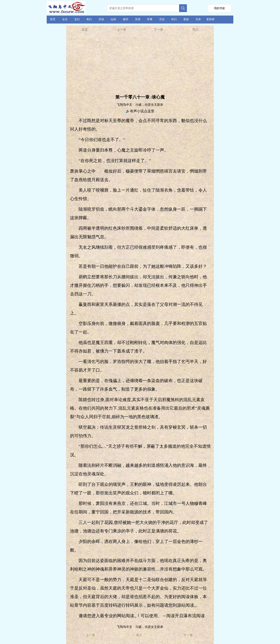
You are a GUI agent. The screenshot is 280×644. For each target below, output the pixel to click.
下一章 (158, 30)
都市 (126, 19)
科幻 (174, 19)
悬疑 (186, 19)
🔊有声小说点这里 (140, 111)
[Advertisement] (140, 64)
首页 (53, 19)
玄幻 (77, 19)
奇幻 (89, 19)
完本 (198, 19)
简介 (195, 30)
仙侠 (113, 19)
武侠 (101, 19)
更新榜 (210, 19)
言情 (138, 19)
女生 (65, 19)
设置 (85, 30)
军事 (150, 19)
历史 (162, 19)
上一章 (122, 30)
